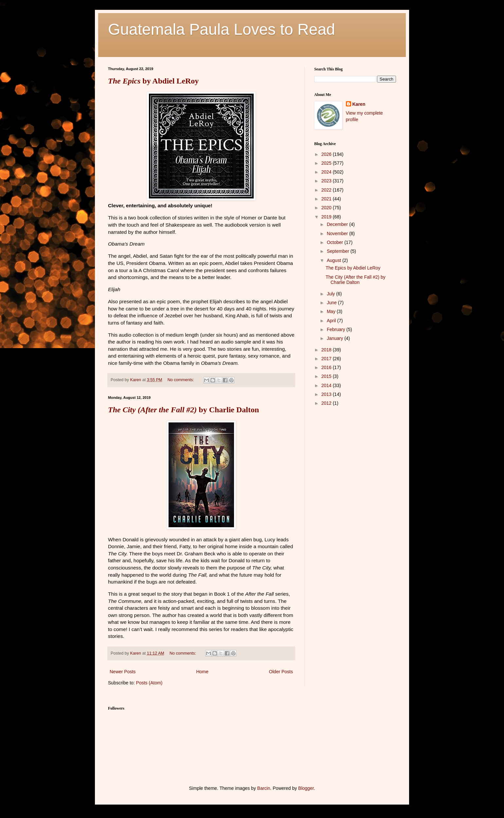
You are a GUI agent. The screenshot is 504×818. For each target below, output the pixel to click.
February (336, 329)
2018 (327, 350)
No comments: (181, 380)
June (332, 303)
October (335, 242)
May (332, 311)
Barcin (264, 788)
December (338, 224)
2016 (327, 367)
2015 (327, 376)
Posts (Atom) (149, 683)
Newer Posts (123, 672)
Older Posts (281, 672)
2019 (327, 217)
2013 (327, 394)
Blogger (306, 788)
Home (202, 672)
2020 (327, 208)
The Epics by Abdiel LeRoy (353, 268)
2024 (327, 172)
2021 (327, 199)
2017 (327, 359)
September (338, 251)
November (338, 233)
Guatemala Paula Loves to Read (222, 29)
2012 (327, 403)
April (332, 321)
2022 (327, 190)
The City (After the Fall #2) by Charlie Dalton (356, 280)
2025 (327, 163)
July (331, 294)
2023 (327, 181)
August (334, 260)
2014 (327, 385)
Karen (359, 104)
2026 (327, 154)
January (335, 338)
